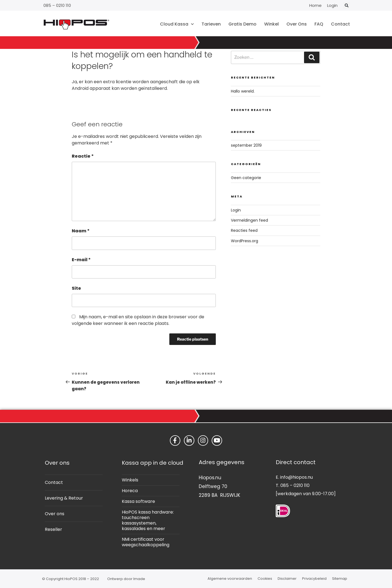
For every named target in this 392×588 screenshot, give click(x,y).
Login (332, 5)
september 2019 (246, 145)
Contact (340, 24)
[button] (347, 5)
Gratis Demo (242, 24)
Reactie (83, 156)
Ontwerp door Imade (126, 579)
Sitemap (340, 579)
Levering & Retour (64, 498)
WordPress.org (245, 241)
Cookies (265, 579)
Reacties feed (244, 230)
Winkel (271, 24)
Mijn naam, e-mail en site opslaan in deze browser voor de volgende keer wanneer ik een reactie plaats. (138, 320)
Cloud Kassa (177, 24)
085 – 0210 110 (57, 5)
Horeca (130, 491)
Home (315, 5)
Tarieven (211, 24)
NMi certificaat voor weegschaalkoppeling (146, 542)
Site (76, 288)
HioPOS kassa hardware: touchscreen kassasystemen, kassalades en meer (148, 520)
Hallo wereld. (243, 91)
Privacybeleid (314, 579)
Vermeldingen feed (249, 220)
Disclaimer (287, 579)
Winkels (130, 480)
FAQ (319, 24)
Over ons (55, 514)
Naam (81, 231)
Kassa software (138, 501)
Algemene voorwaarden (230, 579)
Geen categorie (246, 178)
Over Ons (297, 24)
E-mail (81, 260)
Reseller (53, 529)
